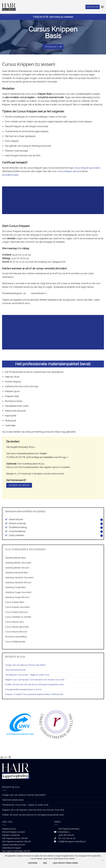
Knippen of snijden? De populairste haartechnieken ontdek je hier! (34, 694)
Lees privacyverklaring (65, 863)
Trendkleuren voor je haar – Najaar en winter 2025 (27, 675)
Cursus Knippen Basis (15, 602)
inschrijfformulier (10, 175)
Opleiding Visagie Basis (16, 587)
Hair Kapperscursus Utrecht (15, 838)
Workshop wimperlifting (16, 637)
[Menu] (102, 7)
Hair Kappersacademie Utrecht (16, 841)
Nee (45, 863)
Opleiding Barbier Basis (16, 558)
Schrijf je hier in (19, 485)
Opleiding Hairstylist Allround (18, 582)
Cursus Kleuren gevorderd (17, 627)
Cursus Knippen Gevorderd (17, 607)
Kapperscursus (9, 829)
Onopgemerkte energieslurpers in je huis (23, 689)
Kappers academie (11, 835)
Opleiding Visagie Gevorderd (18, 592)
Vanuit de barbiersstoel (15, 670)
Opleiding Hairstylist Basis (17, 573)
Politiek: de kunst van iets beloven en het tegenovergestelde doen (34, 684)
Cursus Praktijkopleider (15, 642)
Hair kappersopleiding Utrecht (16, 851)
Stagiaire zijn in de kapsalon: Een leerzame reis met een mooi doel (35, 680)
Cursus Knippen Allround (16, 612)
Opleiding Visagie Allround (17, 597)
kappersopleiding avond (13, 845)
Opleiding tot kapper (12, 848)
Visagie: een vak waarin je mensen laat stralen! (25, 665)
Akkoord (33, 863)
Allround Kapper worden (14, 832)
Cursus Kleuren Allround (16, 632)
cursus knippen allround (69, 171)
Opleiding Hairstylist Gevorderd (19, 578)
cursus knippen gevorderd (87, 168)
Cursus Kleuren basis (14, 622)
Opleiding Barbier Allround (17, 568)
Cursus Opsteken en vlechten (18, 617)
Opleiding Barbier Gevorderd (18, 563)
